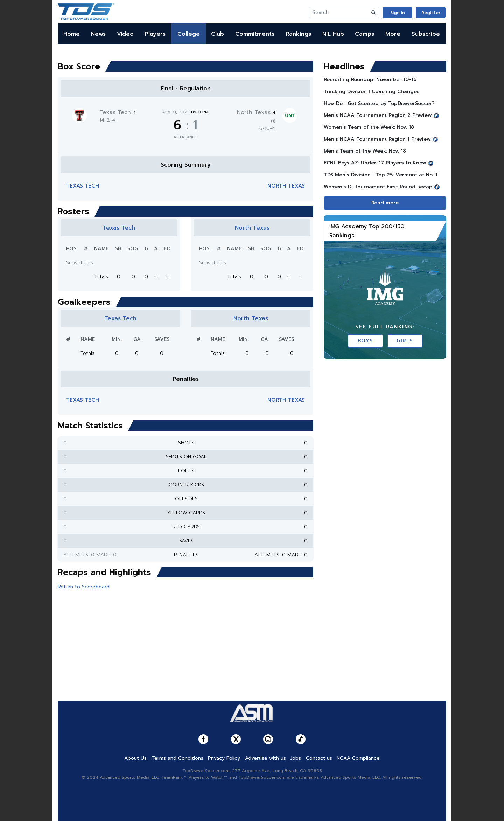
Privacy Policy (224, 758)
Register (431, 13)
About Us (135, 758)
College (189, 34)
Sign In (398, 13)
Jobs (296, 758)
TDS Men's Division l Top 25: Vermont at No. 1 (381, 175)
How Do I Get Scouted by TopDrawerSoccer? (379, 103)
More (393, 34)
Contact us (319, 758)
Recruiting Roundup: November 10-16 (370, 80)
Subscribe (426, 34)
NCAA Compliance (358, 758)
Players (155, 34)
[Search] (339, 13)
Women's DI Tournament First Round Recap (378, 187)
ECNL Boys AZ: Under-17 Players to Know (375, 163)
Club (218, 34)
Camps (365, 34)
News (98, 34)
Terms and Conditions (177, 758)
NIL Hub (333, 34)
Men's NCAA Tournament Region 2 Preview (378, 115)
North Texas (286, 186)
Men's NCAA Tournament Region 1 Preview (377, 139)
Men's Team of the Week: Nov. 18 (365, 151)
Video (125, 34)
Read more (385, 203)
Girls (405, 341)
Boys (365, 341)
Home (72, 34)
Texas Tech (118, 112)
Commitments (255, 34)
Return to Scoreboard (84, 587)
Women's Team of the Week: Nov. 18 (369, 127)
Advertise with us (265, 758)
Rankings (298, 34)
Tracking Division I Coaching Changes (372, 92)
